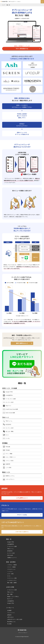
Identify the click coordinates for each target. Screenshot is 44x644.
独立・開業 (10, 594)
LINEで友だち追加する (22, 532)
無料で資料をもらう (22, 343)
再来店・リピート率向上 (13, 597)
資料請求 (9, 615)
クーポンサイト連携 (12, 546)
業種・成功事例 (11, 562)
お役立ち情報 (10, 587)
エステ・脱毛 (10, 574)
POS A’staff (10, 555)
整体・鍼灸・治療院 (12, 583)
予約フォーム (10, 549)
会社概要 (9, 610)
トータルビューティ (12, 580)
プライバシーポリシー (23, 633)
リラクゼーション (11, 569)
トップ (3, 5)
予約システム (10, 592)
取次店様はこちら (11, 622)
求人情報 (9, 624)
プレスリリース (11, 613)
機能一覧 (8, 5)
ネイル (9, 576)
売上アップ (10, 599)
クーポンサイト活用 (12, 590)
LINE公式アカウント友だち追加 (15, 619)
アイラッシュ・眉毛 (12, 578)
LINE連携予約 (11, 544)
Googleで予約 (11, 542)
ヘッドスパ (10, 571)
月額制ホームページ (12, 558)
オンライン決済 (11, 553)
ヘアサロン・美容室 (12, 565)
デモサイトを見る (22, 515)
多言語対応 (10, 551)
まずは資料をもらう (22, 498)
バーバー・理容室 (11, 567)
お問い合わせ (10, 617)
